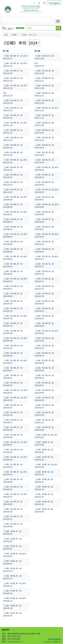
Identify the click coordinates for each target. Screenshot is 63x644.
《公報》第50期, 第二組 (44, 78)
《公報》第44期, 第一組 (13, 167)
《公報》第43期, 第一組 (13, 175)
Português (54, 3)
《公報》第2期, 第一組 (12, 606)
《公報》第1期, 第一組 (12, 613)
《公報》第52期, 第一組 (13, 78)
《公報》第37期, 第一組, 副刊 (15, 234)
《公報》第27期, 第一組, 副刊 (15, 338)
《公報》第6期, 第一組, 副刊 (15, 554)
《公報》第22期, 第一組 (13, 405)
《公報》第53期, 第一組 (13, 71)
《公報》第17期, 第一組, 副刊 (15, 442)
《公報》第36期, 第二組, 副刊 (47, 204)
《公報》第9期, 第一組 (12, 531)
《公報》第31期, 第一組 (13, 301)
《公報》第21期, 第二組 (44, 346)
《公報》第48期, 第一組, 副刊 (15, 123)
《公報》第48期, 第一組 (13, 130)
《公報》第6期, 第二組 (44, 472)
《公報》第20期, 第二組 (44, 353)
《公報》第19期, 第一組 (13, 427)
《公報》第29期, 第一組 (13, 323)
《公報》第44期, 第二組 (44, 130)
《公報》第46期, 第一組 (13, 145)
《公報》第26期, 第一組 (13, 353)
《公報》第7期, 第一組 (12, 546)
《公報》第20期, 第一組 (13, 420)
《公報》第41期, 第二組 (44, 152)
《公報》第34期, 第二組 (44, 227)
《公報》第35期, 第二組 (44, 219)
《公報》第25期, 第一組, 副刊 (15, 360)
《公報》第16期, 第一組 (13, 464)
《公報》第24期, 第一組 (13, 375)
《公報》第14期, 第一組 (13, 487)
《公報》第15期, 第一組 (13, 479)
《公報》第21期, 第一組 (13, 412)
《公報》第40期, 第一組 (13, 204)
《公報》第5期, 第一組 (12, 568)
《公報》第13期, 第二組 (44, 405)
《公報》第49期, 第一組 (13, 115)
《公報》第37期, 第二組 (44, 197)
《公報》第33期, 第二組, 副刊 (47, 234)
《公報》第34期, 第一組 (13, 271)
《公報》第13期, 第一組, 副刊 (15, 494)
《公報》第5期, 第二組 (44, 479)
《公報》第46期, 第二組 (44, 115)
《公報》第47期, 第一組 (13, 138)
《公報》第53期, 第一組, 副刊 (15, 63)
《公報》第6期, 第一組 (12, 561)
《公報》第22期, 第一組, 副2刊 (16, 390)
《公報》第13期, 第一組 (13, 502)
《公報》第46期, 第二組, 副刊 (47, 108)
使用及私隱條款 (55, 639)
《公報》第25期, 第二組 (44, 308)
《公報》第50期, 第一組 (13, 108)
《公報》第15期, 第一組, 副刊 (15, 472)
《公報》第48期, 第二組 (44, 93)
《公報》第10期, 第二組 (44, 427)
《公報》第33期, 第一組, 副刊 (15, 279)
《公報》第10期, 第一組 (13, 524)
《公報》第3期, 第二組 (44, 494)
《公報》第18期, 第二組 (44, 368)
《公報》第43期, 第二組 (44, 138)
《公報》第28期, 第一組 (13, 331)
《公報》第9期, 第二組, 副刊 (46, 435)
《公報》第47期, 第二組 (44, 100)
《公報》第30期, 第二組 (44, 271)
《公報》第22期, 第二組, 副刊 (47, 331)
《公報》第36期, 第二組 (44, 212)
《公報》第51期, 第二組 (44, 71)
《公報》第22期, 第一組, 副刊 (15, 398)
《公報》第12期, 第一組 (13, 509)
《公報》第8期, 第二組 (44, 450)
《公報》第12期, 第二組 (44, 412)
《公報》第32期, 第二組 (44, 249)
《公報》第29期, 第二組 (44, 279)
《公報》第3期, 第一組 (12, 591)
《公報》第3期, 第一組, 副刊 (15, 583)
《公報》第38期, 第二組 (44, 182)
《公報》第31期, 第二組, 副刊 (47, 256)
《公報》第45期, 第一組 (13, 152)
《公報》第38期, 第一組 (13, 227)
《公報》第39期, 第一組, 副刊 (15, 212)
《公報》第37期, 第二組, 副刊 (47, 190)
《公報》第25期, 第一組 (13, 368)
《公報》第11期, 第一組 (13, 516)
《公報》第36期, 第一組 (13, 249)
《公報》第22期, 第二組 (44, 338)
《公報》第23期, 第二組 (44, 323)
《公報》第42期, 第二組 (44, 145)
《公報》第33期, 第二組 (44, 242)
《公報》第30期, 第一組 (13, 308)
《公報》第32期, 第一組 (13, 294)
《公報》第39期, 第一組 (13, 219)
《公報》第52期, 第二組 (44, 56)
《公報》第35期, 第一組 (13, 264)
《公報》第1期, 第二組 (44, 509)
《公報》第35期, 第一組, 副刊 (15, 256)
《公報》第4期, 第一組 (12, 576)
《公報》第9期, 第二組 (44, 442)
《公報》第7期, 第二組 (44, 457)
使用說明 (20, 28)
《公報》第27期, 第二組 (44, 294)
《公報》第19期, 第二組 (44, 360)
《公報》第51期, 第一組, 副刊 (15, 86)
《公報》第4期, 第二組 (44, 487)
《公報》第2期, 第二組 (44, 502)
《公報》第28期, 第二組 (44, 286)
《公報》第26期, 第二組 (44, 301)
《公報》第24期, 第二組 (44, 316)
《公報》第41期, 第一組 (13, 190)
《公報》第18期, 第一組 (13, 435)
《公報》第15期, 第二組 (44, 390)
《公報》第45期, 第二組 (44, 123)
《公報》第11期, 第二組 (44, 420)
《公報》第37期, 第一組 (13, 242)
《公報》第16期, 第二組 (44, 383)
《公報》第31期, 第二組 (44, 264)
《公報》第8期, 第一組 (12, 539)
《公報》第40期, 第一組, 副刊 (15, 197)
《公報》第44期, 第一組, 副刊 (15, 160)
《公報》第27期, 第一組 (13, 346)
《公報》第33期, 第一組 (13, 286)
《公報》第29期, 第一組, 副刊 (15, 316)
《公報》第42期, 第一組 (13, 182)
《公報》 (14, 35)
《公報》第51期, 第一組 (13, 100)
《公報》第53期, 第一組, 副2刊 (16, 56)
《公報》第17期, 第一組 (13, 450)
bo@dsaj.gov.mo (15, 641)
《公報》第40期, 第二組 (44, 160)
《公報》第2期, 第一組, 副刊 (15, 598)
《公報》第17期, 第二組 (44, 375)
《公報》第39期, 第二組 (44, 175)
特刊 (5, 93)
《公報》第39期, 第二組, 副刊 (47, 167)
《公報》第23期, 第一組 (13, 383)
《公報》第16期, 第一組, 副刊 (15, 457)
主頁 (6, 35)
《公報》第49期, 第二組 (44, 86)
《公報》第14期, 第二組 (44, 398)
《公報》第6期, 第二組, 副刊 (46, 464)
